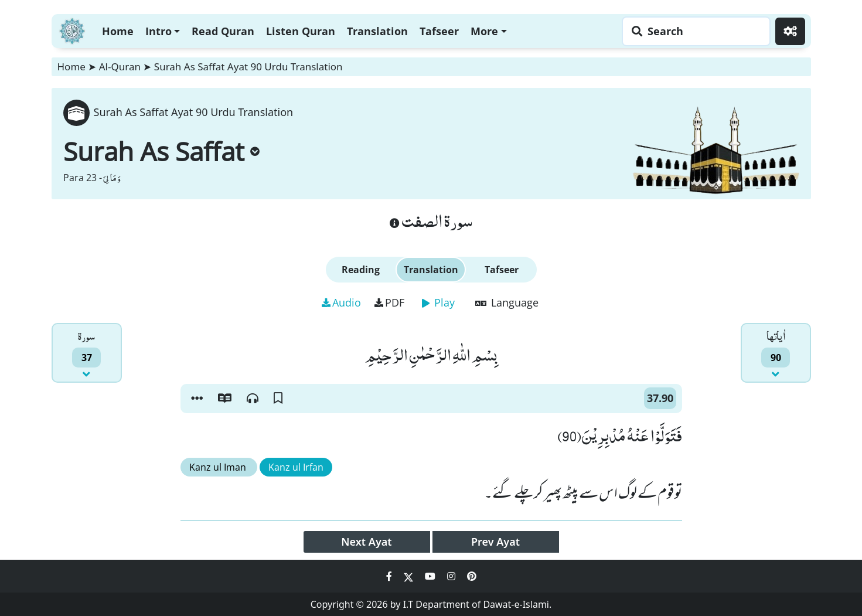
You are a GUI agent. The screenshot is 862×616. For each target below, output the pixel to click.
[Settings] (790, 31)
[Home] (72, 30)
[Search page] (693, 31)
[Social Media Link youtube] (431, 576)
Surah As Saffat (161, 151)
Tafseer (439, 31)
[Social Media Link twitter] (410, 576)
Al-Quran (120, 67)
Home (118, 31)
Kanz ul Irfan (296, 467)
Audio (341, 302)
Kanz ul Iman (219, 467)
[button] (197, 399)
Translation (377, 31)
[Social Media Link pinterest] (472, 576)
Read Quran (223, 31)
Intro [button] (159, 31)
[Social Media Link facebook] (390, 576)
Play (438, 302)
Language (507, 302)
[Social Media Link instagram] (452, 576)
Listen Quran (301, 31)
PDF (389, 302)
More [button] (484, 31)
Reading (361, 270)
